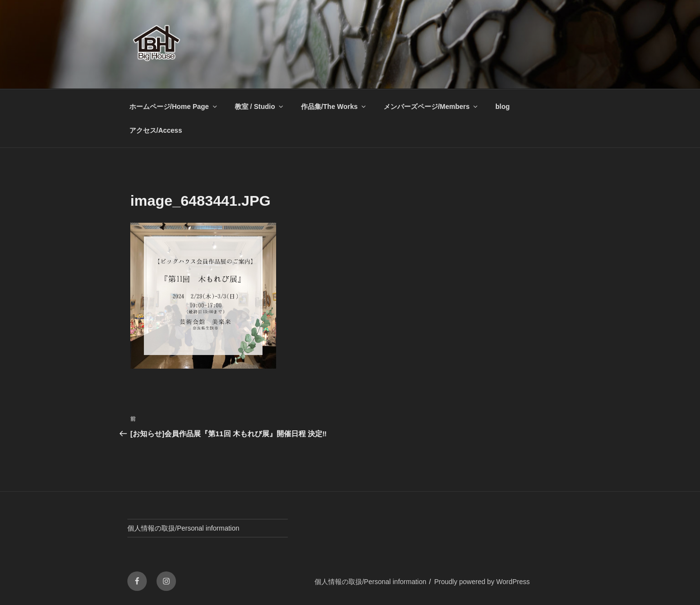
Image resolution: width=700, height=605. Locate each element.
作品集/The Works (334, 107)
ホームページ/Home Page (174, 107)
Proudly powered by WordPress (482, 582)
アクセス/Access (156, 130)
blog (503, 107)
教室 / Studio (260, 107)
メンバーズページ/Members (431, 107)
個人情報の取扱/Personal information (183, 528)
